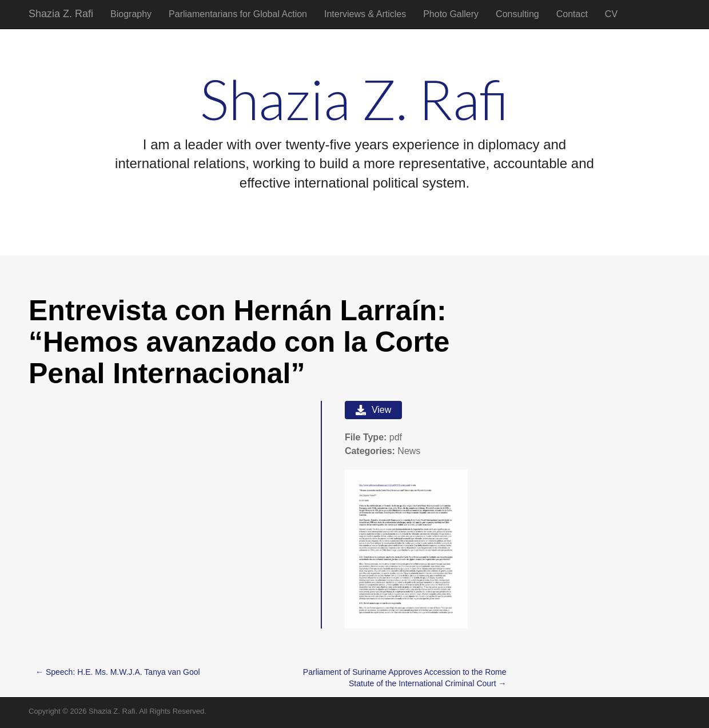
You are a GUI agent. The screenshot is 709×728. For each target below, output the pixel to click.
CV (611, 14)
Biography (131, 14)
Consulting (517, 14)
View (373, 410)
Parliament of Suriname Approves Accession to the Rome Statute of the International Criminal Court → (405, 678)
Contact (572, 14)
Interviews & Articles (365, 14)
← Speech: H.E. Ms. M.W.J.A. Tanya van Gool (118, 672)
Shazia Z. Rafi (61, 14)
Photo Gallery (451, 14)
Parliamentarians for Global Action (238, 14)
